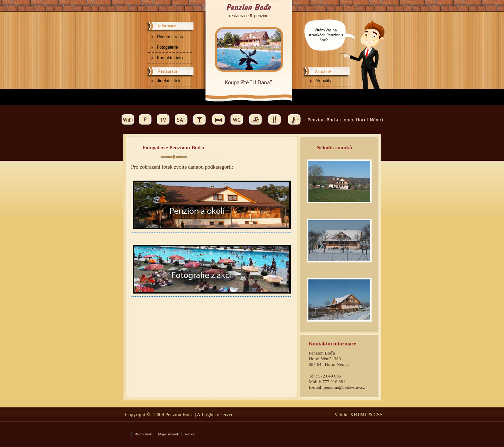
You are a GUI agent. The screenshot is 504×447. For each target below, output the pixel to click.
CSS (378, 415)
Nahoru (190, 434)
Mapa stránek (168, 434)
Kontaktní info (170, 58)
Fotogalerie (167, 47)
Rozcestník (143, 434)
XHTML (358, 415)
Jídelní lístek (169, 81)
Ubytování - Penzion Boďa (249, 6)
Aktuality (323, 81)
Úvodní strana (170, 37)
